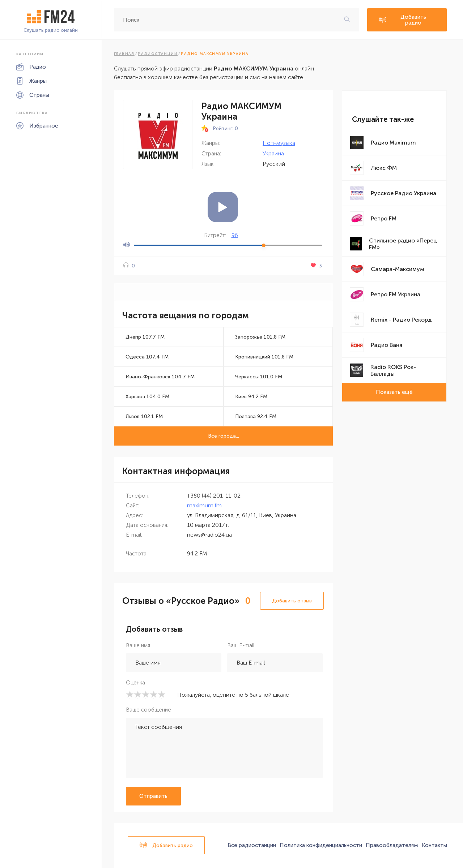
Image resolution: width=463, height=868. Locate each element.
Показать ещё (394, 392)
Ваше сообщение (148, 710)
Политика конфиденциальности (321, 845)
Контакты (434, 845)
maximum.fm (204, 505)
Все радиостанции (252, 845)
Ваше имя (138, 645)
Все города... (224, 436)
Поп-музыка (279, 143)
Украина (273, 153)
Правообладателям (392, 845)
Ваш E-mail (241, 645)
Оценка (135, 683)
